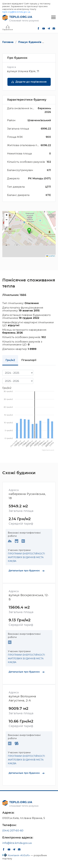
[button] (29, 231)
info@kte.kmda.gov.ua (17, 843)
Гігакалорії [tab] (29, 360)
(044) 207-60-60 (13, 831)
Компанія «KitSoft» (19, 855)
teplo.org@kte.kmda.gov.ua (16, 12)
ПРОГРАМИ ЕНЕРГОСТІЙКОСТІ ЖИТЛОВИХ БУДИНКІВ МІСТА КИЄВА (26, 557)
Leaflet (51, 256)
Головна (8, 42)
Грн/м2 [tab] (10, 360)
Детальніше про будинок (27, 571)
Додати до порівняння (31, 82)
